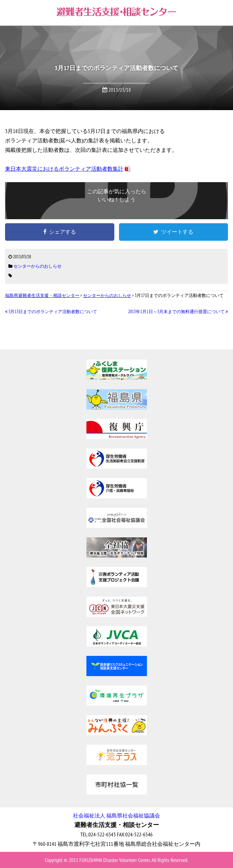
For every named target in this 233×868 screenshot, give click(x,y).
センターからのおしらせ (37, 266)
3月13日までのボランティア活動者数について (51, 312)
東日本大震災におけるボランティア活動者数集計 (64, 169)
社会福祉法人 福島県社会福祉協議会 (116, 815)
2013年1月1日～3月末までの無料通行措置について (178, 312)
